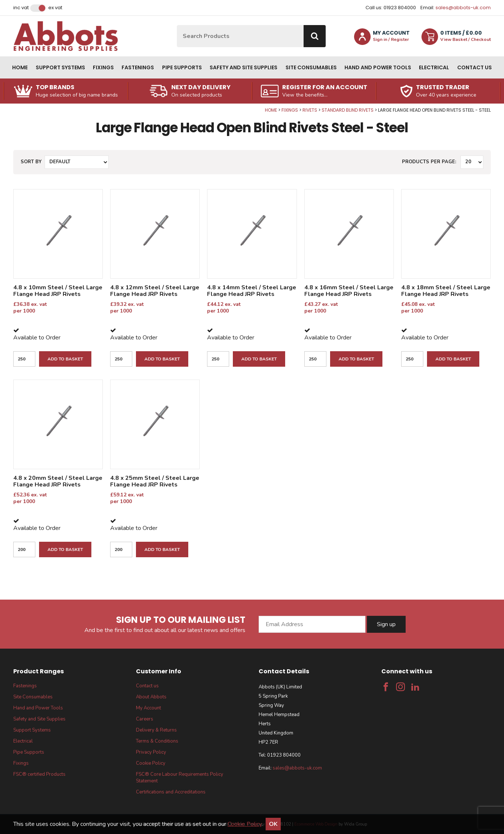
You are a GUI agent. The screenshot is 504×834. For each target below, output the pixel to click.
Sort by (31, 162)
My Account (148, 708)
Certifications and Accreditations (171, 792)
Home (20, 67)
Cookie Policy (151, 763)
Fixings (103, 67)
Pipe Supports (182, 67)
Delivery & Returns (156, 730)
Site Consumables (311, 67)
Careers (145, 719)
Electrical (434, 67)
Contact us (475, 67)
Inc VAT (21, 8)
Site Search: (177, 25)
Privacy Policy (151, 752)
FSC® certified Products (39, 774)
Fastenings (138, 67)
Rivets (310, 110)
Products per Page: (429, 162)
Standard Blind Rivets (348, 110)
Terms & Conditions (157, 741)
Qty (0, 107)
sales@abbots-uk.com (463, 8)
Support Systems (60, 67)
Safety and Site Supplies (244, 67)
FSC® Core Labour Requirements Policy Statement (180, 778)
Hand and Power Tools (378, 67)
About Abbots (151, 697)
